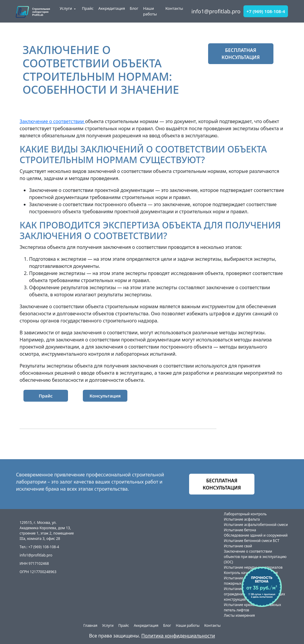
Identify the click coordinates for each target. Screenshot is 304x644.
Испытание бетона (240, 530)
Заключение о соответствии (52, 121)
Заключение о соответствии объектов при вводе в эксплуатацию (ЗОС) (255, 557)
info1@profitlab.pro (216, 11)
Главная (90, 625)
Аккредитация (112, 8)
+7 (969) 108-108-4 (266, 11)
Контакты (174, 8)
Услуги (66, 8)
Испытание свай (238, 546)
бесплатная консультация (241, 54)
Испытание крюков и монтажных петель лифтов (252, 607)
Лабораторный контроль (245, 514)
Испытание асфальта (242, 519)
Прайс (88, 8)
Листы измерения (239, 615)
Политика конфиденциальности (178, 636)
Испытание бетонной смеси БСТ (252, 541)
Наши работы (150, 11)
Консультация (105, 396)
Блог (134, 8)
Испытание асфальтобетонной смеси (256, 525)
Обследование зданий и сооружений (256, 535)
